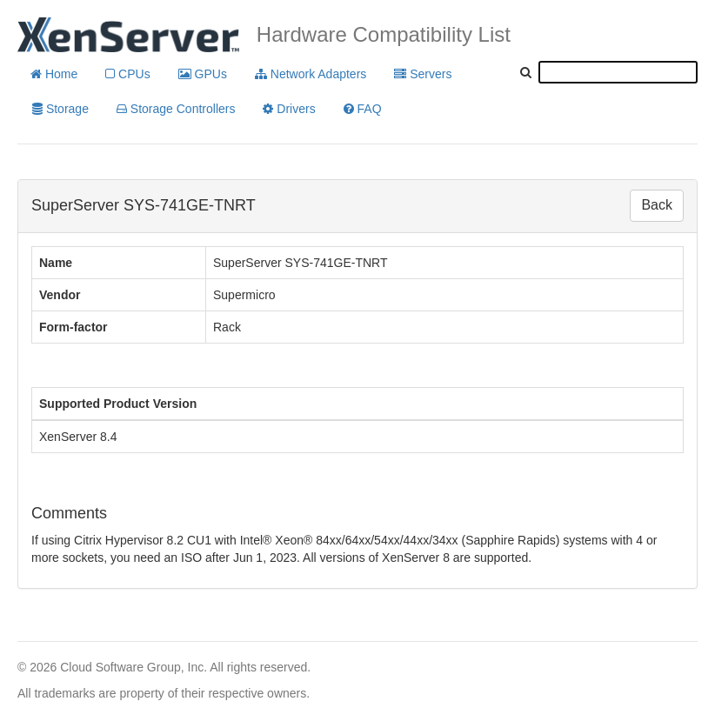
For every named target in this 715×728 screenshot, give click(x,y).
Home (54, 74)
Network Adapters (311, 74)
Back (657, 205)
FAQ (363, 109)
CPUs (127, 74)
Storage (60, 109)
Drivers (289, 109)
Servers (423, 74)
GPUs (203, 74)
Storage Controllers (176, 109)
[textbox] (618, 72)
